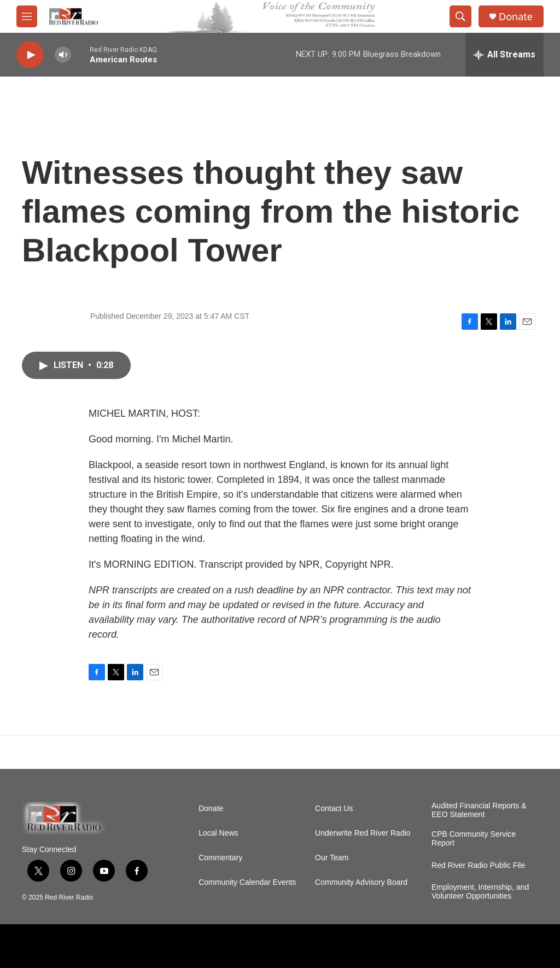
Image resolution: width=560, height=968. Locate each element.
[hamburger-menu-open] (27, 16)
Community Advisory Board (361, 882)
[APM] (45, 946)
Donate (516, 17)
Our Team (332, 858)
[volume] (63, 55)
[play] (30, 55)
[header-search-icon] (460, 16)
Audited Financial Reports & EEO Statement (479, 810)
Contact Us (334, 809)
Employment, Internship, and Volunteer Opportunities (480, 892)
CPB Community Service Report (474, 839)
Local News (218, 833)
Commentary (220, 858)
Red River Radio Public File (478, 865)
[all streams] (504, 55)
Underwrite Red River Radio (363, 833)
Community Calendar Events (247, 882)
